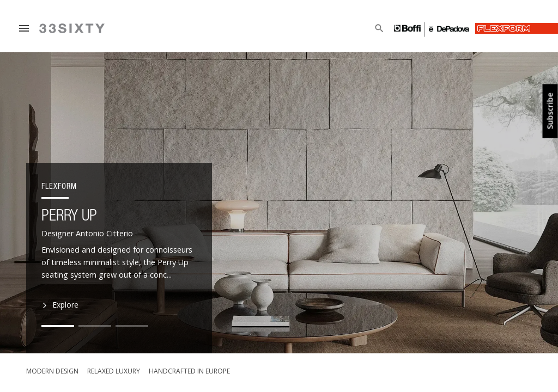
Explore (61, 305)
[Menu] (24, 28)
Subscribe (550, 111)
